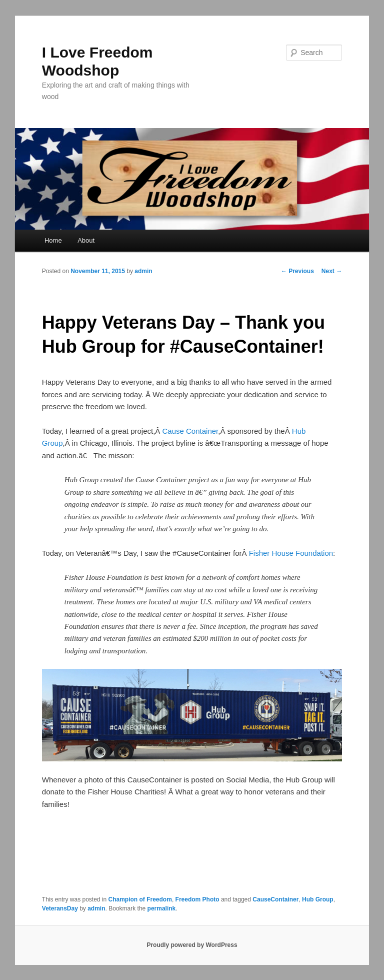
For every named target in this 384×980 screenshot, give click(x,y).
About (86, 240)
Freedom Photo (197, 899)
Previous (297, 271)
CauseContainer (275, 899)
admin (143, 271)
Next (332, 271)
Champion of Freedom (140, 899)
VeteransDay (60, 908)
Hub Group (318, 899)
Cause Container (190, 431)
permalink (162, 908)
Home (53, 240)
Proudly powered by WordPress (192, 945)
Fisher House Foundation (291, 553)
